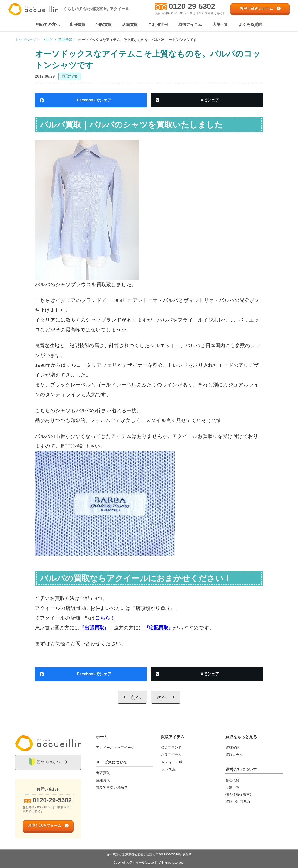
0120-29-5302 (192, 6)
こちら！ (105, 618)
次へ (162, 697)
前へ (136, 697)
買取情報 (69, 77)
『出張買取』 (94, 628)
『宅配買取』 (159, 628)
